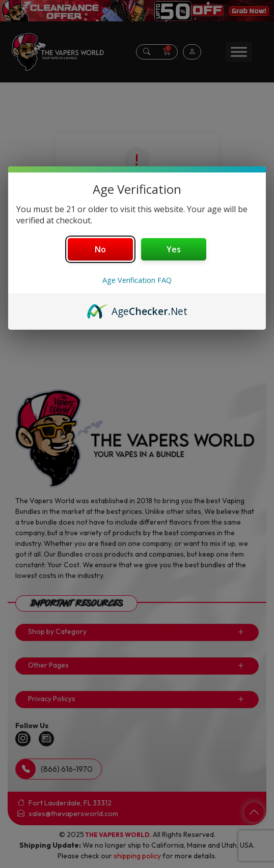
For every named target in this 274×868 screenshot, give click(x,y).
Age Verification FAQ (137, 280)
